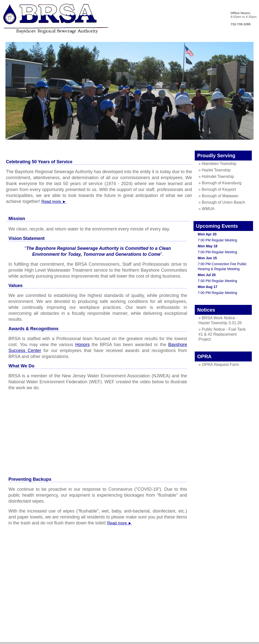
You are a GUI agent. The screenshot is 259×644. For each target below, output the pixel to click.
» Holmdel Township (216, 177)
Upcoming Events (217, 226)
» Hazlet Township (215, 170)
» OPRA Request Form (219, 365)
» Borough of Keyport (217, 189)
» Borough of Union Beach (222, 202)
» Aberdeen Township (217, 164)
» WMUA (206, 209)
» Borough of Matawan (218, 196)
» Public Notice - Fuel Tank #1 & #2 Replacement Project (222, 334)
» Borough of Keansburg (220, 183)
